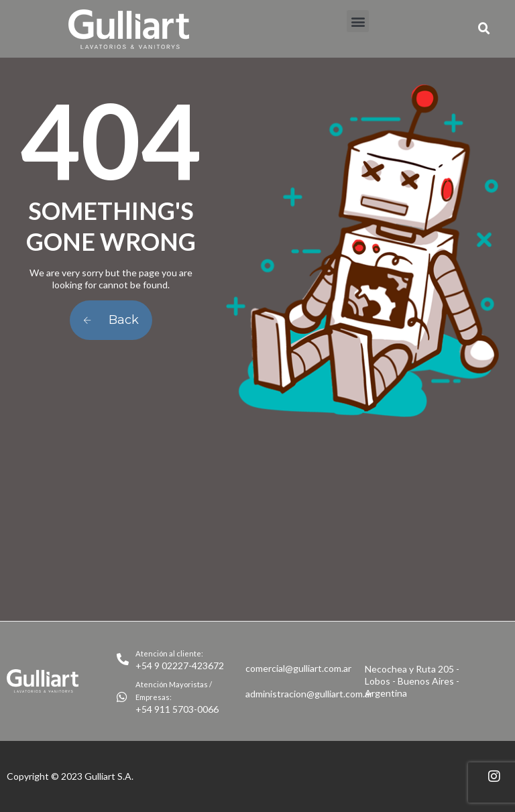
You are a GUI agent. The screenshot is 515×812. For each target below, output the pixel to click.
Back (111, 320)
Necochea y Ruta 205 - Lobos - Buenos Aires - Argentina (412, 681)
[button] (358, 21)
